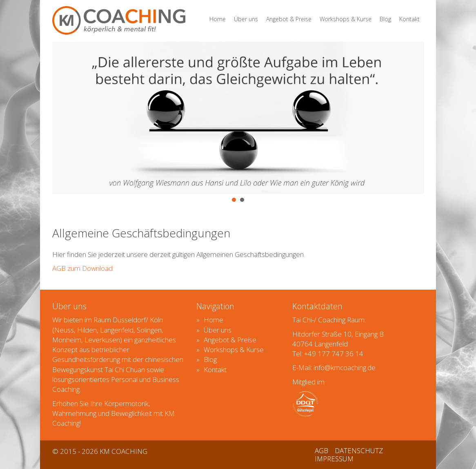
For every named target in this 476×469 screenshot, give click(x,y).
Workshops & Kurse (346, 19)
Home (218, 19)
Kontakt (409, 19)
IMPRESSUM (334, 459)
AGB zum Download (82, 268)
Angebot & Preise (289, 19)
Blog (385, 19)
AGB (321, 451)
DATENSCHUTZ (359, 451)
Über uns (246, 19)
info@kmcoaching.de (345, 367)
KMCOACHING (119, 20)
